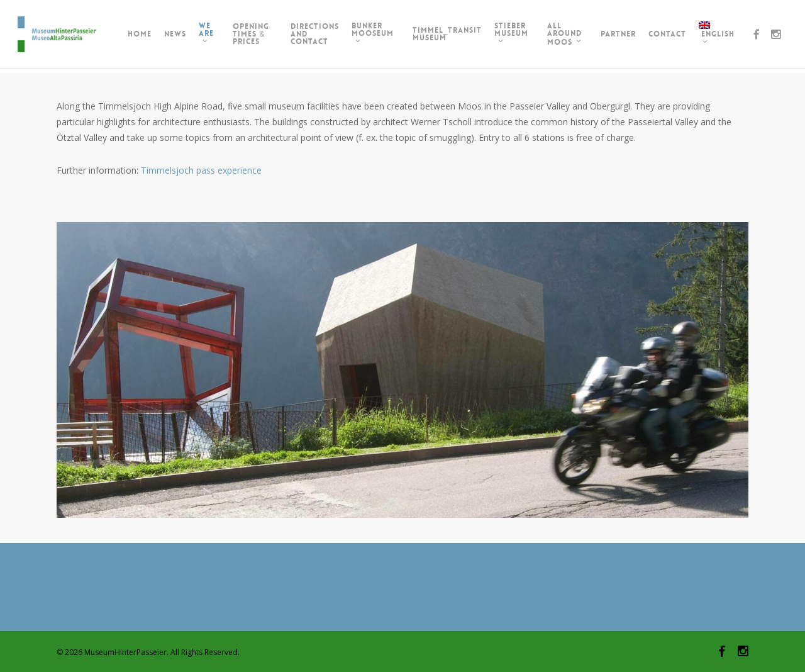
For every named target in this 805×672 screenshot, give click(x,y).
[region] (402, 370)
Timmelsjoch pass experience (201, 170)
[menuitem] (720, 36)
